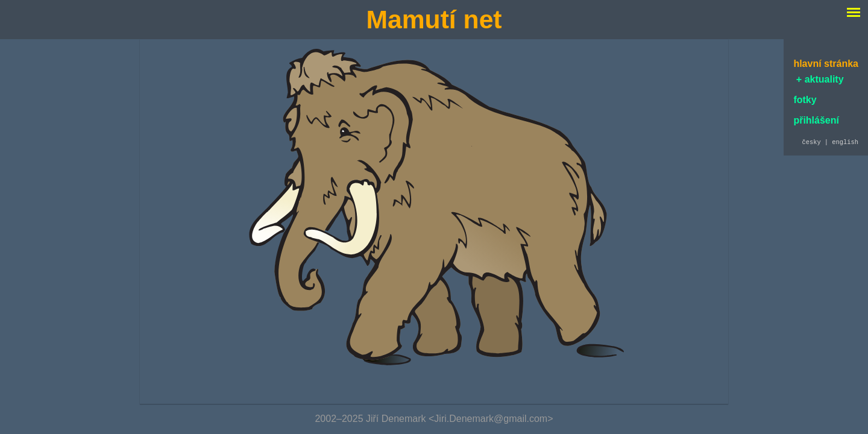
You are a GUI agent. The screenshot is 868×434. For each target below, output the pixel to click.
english (845, 143)
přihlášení (816, 120)
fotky (805, 100)
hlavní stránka (826, 64)
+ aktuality (818, 79)
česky (811, 143)
